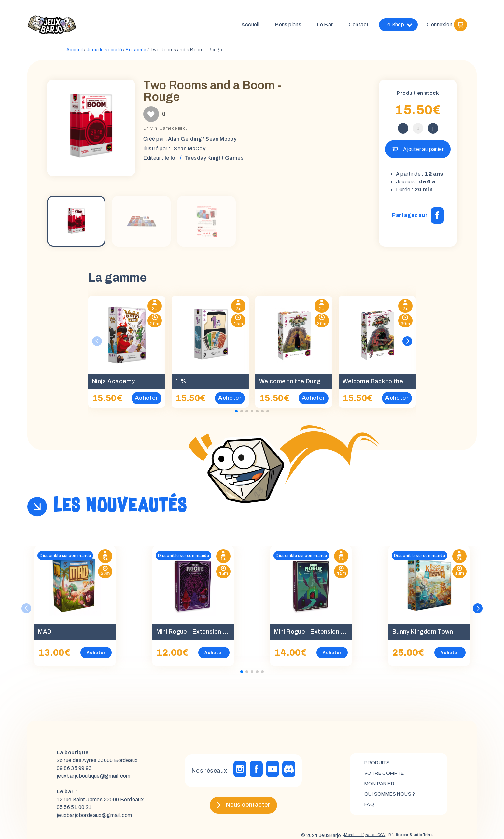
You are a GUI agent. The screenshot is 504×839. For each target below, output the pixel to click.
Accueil (250, 26)
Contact (359, 26)
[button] (408, 344)
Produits (379, 764)
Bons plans (288, 26)
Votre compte (386, 775)
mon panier (382, 786)
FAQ (370, 809)
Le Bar (325, 26)
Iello (170, 160)
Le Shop (398, 26)
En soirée (136, 52)
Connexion (440, 26)
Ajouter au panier (423, 152)
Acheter (96, 655)
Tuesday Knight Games (214, 160)
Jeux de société (104, 52)
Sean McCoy (189, 151)
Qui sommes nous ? (393, 797)
